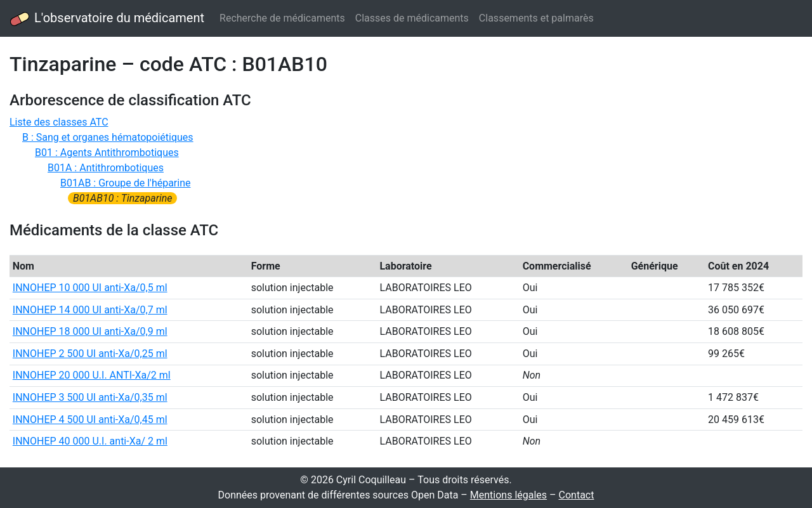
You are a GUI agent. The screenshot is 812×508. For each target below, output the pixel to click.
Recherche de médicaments (282, 18)
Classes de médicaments (412, 18)
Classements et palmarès (536, 18)
